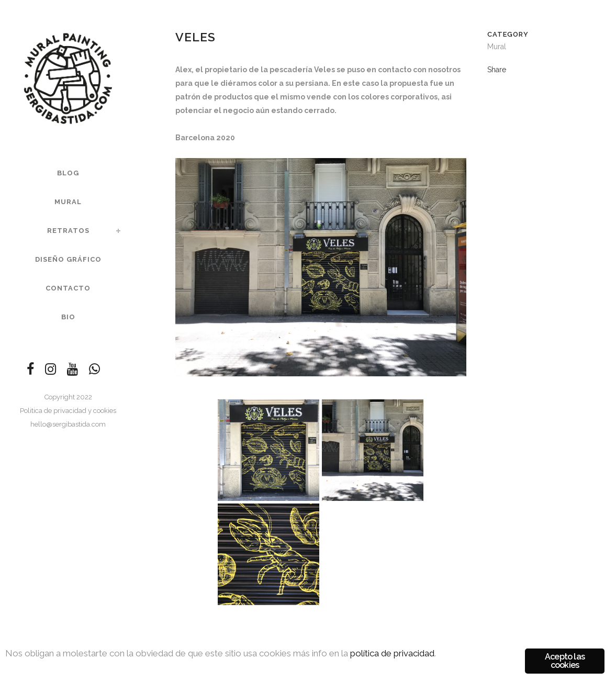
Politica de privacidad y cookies (68, 411)
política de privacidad (392, 653)
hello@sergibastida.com (68, 424)
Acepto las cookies (565, 661)
